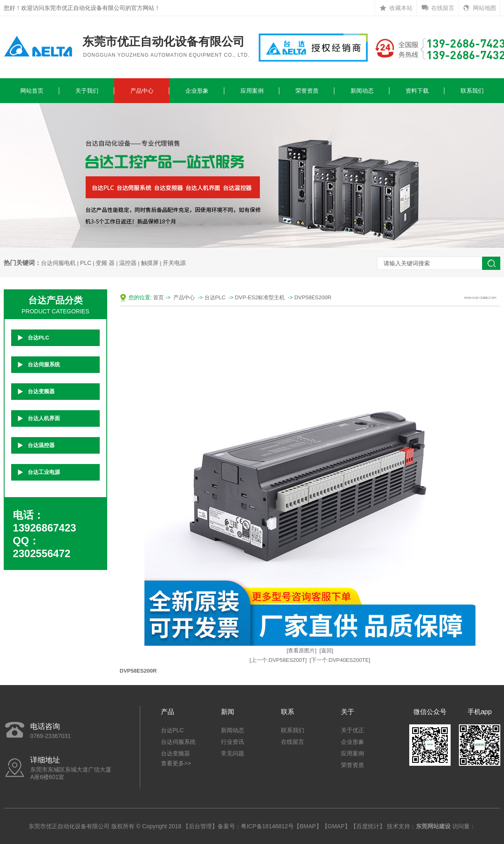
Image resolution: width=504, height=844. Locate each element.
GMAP (336, 826)
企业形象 (197, 91)
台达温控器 (41, 445)
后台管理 (200, 826)
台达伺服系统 (44, 364)
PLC (86, 263)
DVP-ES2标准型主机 (260, 297)
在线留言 (443, 8)
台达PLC (38, 338)
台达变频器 (41, 391)
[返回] (326, 650)
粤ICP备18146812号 (267, 826)
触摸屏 (150, 263)
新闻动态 (362, 91)
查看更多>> (176, 763)
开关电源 (174, 263)
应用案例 (252, 91)
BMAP (308, 826)
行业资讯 (233, 742)
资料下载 (417, 91)
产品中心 (142, 91)
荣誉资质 (307, 91)
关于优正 (353, 730)
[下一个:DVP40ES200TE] (340, 660)
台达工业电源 (44, 472)
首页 (158, 297)
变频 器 (105, 263)
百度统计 (368, 826)
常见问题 (233, 753)
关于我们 (87, 91)
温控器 (128, 263)
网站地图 (485, 8)
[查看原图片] (302, 650)
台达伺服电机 (58, 263)
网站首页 (32, 91)
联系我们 (472, 91)
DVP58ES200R (313, 297)
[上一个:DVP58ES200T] (278, 660)
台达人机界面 (44, 418)
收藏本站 (401, 8)
